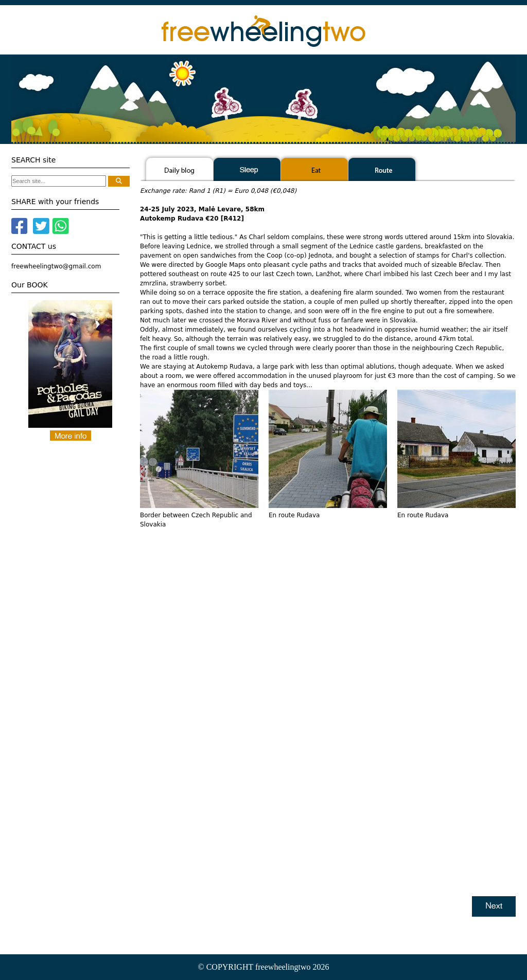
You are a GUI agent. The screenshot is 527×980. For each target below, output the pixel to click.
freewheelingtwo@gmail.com (56, 266)
